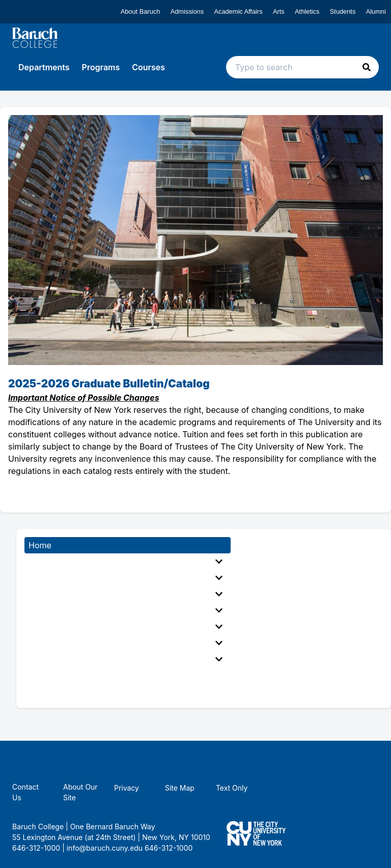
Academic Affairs (238, 11)
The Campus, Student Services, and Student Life (125, 643)
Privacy (127, 788)
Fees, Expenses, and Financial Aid (125, 627)
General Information (125, 562)
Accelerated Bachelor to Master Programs (125, 578)
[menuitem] (128, 562)
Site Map (180, 788)
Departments (44, 67)
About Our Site (80, 792)
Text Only (232, 788)
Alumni (376, 11)
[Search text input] (302, 67)
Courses (148, 67)
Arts (279, 11)
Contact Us (25, 792)
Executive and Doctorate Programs (125, 594)
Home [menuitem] (40, 545)
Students (343, 11)
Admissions (187, 11)
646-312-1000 (169, 848)
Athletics (307, 11)
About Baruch (141, 11)
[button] (367, 67)
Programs (101, 67)
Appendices (125, 659)
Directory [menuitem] (46, 692)
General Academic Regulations (125, 610)
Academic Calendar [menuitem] (66, 676)
